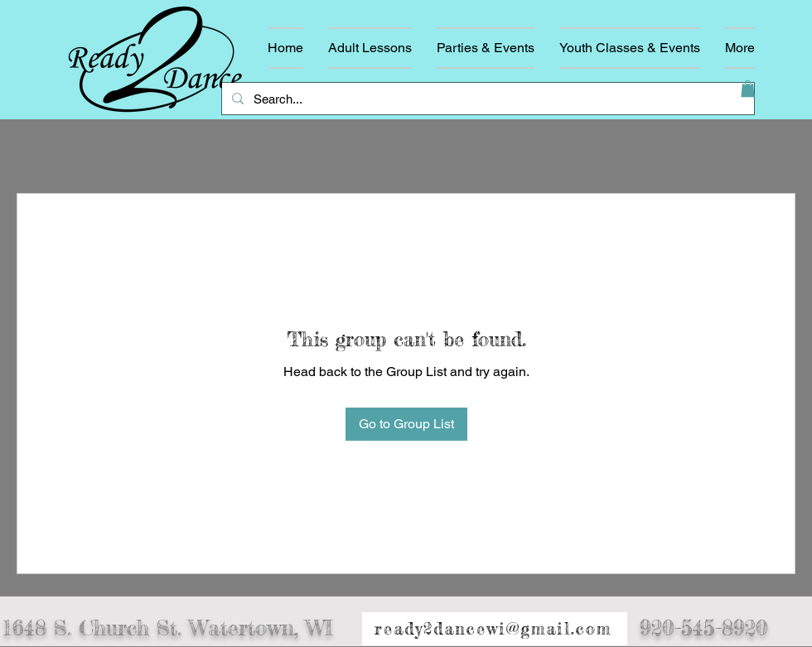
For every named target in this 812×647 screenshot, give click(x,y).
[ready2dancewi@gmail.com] (495, 630)
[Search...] (486, 99)
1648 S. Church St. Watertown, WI (168, 628)
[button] (748, 89)
